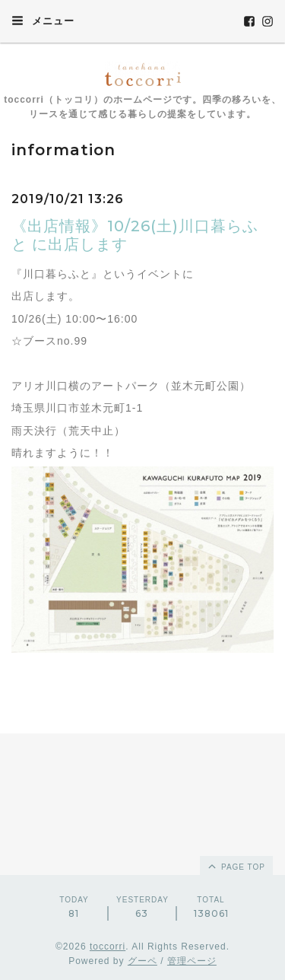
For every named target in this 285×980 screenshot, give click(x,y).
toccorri (108, 947)
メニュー (43, 21)
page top (236, 866)
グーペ (142, 961)
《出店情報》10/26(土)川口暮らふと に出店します (135, 235)
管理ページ (192, 961)
